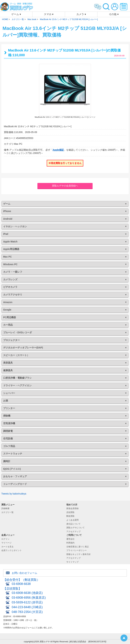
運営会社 (70, 539)
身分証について (73, 524)
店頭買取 (70, 512)
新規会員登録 (72, 508)
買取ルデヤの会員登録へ (65, 186)
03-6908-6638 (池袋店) (27, 593)
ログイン (5, 539)
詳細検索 (5, 508)
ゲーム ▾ (16, 14)
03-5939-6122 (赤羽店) (27, 602)
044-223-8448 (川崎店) (27, 607)
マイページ (6, 543)
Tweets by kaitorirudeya (14, 494)
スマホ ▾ (49, 14)
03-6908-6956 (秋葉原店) (29, 598)
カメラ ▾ (81, 14)
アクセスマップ (73, 532)
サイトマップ (72, 562)
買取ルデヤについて (75, 528)
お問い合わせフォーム (25, 573)
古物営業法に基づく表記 (78, 547)
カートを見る (7, 547)
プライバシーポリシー (77, 550)
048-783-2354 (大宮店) (27, 612)
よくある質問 (72, 520)
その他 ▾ (114, 14)
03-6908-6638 (21, 584)
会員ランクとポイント (12, 550)
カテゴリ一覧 (7, 512)
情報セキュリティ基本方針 (79, 554)
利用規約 (70, 543)
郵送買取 (70, 516)
